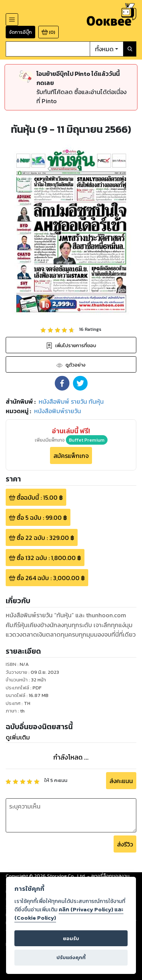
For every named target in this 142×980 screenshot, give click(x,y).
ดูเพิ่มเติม (18, 737)
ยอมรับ (71, 938)
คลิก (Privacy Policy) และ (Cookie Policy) (69, 914)
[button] (62, 383)
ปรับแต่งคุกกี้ (71, 957)
